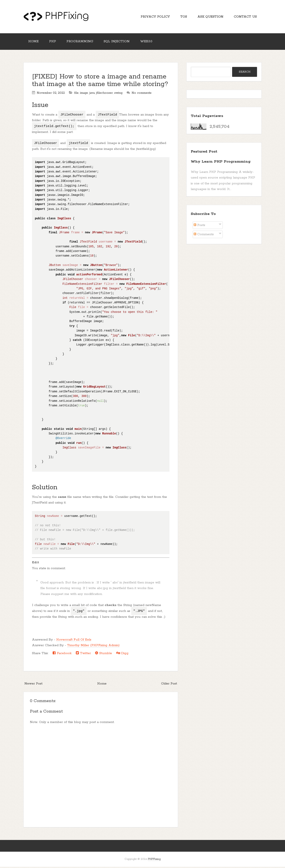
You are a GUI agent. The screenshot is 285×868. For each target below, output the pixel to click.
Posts (199, 226)
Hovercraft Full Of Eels (74, 641)
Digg (122, 654)
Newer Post (33, 685)
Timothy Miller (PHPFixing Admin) (93, 647)
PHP (53, 42)
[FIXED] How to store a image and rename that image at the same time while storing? (100, 82)
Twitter (83, 654)
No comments (142, 94)
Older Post (169, 685)
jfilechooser (104, 94)
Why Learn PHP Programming (221, 163)
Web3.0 (149, 42)
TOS (182, 17)
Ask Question (210, 17)
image (84, 94)
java (92, 94)
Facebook (62, 654)
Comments (204, 236)
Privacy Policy (153, 17)
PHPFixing (154, 860)
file (76, 94)
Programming (81, 42)
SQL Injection (119, 42)
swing (118, 94)
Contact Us (245, 17)
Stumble (104, 654)
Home (34, 42)
